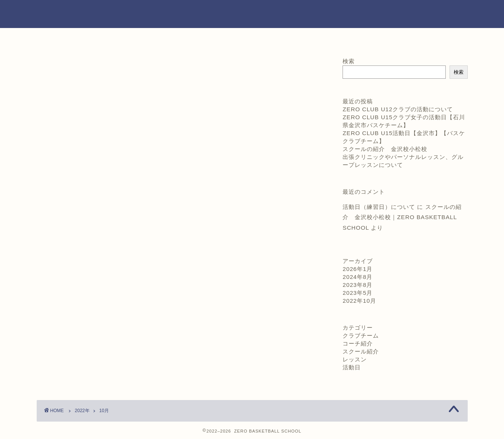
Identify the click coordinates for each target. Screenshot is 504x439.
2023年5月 (357, 293)
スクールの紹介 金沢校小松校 (385, 149)
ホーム (115, 38)
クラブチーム (361, 335)
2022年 (82, 411)
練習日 (298, 38)
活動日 (352, 367)
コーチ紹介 (206, 38)
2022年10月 (359, 301)
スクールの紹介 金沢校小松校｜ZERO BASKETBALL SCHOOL (402, 217)
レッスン (355, 359)
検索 (349, 61)
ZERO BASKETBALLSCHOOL (252, 14)
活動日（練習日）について (379, 207)
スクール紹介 (361, 351)
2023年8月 (357, 285)
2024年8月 (357, 277)
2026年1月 (357, 269)
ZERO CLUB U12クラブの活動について (398, 109)
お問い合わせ (389, 38)
